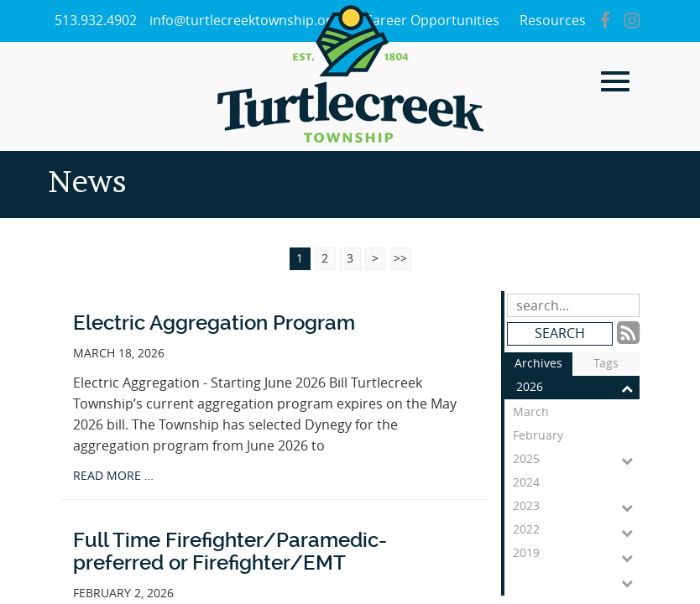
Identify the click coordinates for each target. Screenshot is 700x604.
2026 (578, 388)
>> (400, 259)
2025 (576, 460)
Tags (606, 364)
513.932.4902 (96, 21)
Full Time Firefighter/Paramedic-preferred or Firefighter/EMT (230, 551)
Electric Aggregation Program (214, 323)
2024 (576, 485)
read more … (113, 476)
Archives (538, 364)
